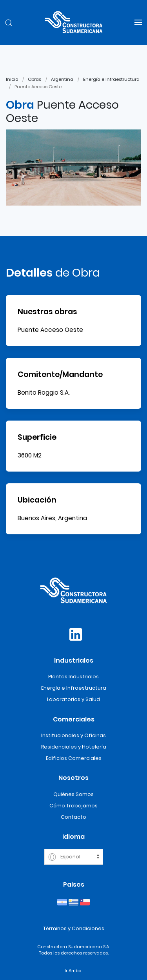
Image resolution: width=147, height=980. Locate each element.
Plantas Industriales (73, 677)
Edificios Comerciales (74, 758)
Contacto (73, 817)
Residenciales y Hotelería (74, 747)
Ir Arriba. (73, 971)
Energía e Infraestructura (111, 79)
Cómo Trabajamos (73, 806)
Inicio (12, 79)
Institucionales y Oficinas (73, 735)
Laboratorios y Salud (73, 699)
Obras (34, 79)
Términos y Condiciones (74, 928)
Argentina (62, 79)
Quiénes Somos (73, 794)
